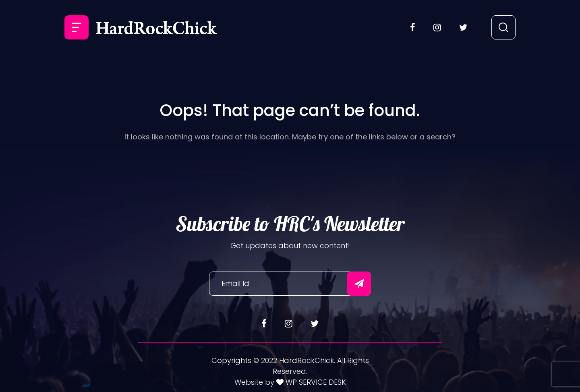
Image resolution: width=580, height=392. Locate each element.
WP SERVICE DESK (315, 382)
